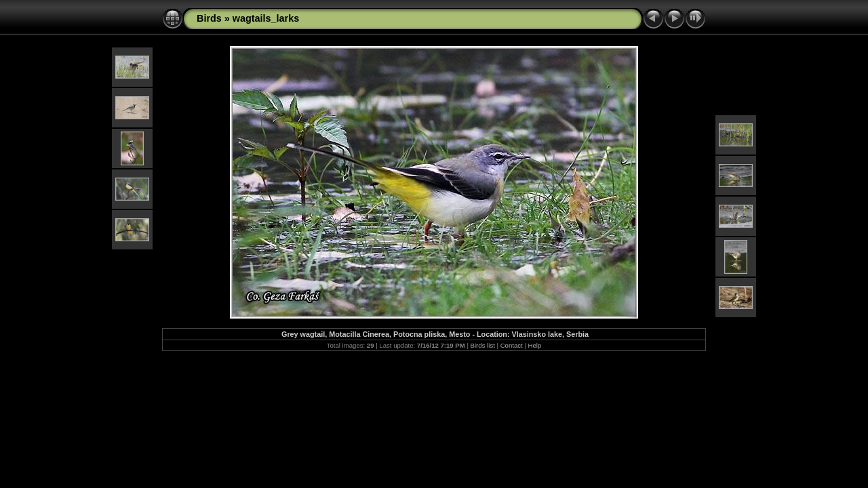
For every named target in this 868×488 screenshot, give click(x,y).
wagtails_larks (266, 18)
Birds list (483, 345)
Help (535, 345)
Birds (209, 18)
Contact (512, 345)
